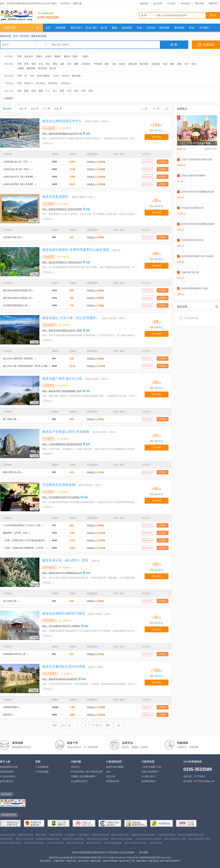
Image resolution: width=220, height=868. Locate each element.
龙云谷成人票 (10, 601)
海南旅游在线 (155, 843)
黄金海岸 (29, 56)
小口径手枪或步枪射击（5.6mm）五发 (22, 525)
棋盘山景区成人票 (12, 472)
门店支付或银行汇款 (151, 767)
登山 (48, 64)
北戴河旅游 (141, 861)
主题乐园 (156, 64)
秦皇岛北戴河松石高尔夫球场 (64, 667)
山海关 (48, 56)
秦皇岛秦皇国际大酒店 (199, 839)
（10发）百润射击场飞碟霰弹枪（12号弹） (24, 548)
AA (26, 76)
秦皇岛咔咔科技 (94, 843)
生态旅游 (86, 64)
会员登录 (65, 3)
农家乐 (122, 64)
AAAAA (65, 76)
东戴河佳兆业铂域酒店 (122, 839)
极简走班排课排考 (75, 843)
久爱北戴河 (70, 835)
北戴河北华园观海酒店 (11, 843)
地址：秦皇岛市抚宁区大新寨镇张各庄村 (62, 573)
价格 (34, 109)
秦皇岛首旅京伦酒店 (34, 843)
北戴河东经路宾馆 (167, 835)
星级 (58, 109)
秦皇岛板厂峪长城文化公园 (62, 379)
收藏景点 (67, 128)
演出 (69, 64)
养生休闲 (42, 68)
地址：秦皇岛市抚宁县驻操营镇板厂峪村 (62, 391)
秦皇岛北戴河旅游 (113, 843)
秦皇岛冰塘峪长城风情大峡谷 (64, 613)
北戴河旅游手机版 (100, 835)
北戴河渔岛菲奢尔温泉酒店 (148, 839)
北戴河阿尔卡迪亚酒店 (73, 839)
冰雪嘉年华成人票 (12, 237)
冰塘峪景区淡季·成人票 (14, 654)
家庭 (26, 91)
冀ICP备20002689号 (170, 861)
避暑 (172, 64)
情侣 (34, 91)
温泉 (62, 64)
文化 (41, 64)
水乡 (186, 64)
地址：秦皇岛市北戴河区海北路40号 (60, 679)
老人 (55, 91)
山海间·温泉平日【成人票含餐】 (19, 177)
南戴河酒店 (96, 861)
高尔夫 (53, 68)
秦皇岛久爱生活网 (24, 839)
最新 (23, 109)
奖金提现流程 (7, 772)
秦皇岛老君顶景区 (55, 197)
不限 (19, 56)
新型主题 (76, 76)
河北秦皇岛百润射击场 (59, 485)
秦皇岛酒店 (84, 861)
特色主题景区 (44, 76)
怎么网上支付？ (149, 776)
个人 (48, 91)
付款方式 (75, 767)
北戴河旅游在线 (8, 835)
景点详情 (157, 137)
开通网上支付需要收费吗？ (84, 776)
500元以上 (66, 83)
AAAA (56, 76)
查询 (108, 772)
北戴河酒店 (59, 861)
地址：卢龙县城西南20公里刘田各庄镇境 (62, 444)
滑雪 (26, 64)
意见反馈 (158, 3)
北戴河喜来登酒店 (55, 843)
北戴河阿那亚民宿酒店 (98, 839)
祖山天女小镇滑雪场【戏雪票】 (18, 359)
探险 (55, 64)
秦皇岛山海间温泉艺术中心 (62, 121)
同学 (84, 91)
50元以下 (29, 83)
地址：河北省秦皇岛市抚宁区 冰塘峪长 (61, 626)
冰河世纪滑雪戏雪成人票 (15, 305)
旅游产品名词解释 (115, 767)
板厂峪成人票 (10, 419)
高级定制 (144, 3)
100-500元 (53, 83)
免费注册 (77, 3)
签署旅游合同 (113, 781)
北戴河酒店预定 (25, 835)
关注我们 (171, 3)
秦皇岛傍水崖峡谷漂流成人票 (17, 290)
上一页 (144, 109)
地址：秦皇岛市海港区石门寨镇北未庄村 (62, 262)
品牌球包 (7, 715)
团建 (41, 91)
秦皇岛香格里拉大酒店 (175, 839)
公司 (69, 91)
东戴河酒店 (71, 861)
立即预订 (163, 162)
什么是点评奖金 (8, 776)
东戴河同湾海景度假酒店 (143, 835)
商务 (62, 91)
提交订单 (111, 776)
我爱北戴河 (41, 835)
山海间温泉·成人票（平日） (16, 162)
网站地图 (143, 852)
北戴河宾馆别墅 (110, 861)
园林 (107, 64)
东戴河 (39, 56)
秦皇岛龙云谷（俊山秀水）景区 (65, 560)
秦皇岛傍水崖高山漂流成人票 (17, 298)
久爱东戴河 (83, 835)
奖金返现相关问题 (9, 767)
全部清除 (217, 307)
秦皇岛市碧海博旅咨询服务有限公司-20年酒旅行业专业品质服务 (103, 852)
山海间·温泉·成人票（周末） (17, 169)
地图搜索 (209, 45)
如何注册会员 (7, 781)
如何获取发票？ (149, 781)
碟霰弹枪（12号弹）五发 (15, 533)
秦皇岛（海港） (71, 56)
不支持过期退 (42, 772)
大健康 (20, 68)
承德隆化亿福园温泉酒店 (48, 839)
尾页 (108, 725)
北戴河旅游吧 (56, 835)
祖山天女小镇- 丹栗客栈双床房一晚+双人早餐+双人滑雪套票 (25, 367)
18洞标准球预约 (11, 707)
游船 (179, 64)
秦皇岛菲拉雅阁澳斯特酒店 (191, 835)
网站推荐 (7, 109)
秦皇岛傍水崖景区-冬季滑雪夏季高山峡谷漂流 (76, 250)
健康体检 (31, 68)
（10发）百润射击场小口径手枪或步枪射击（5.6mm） (24, 541)
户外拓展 (97, 64)
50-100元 (40, 83)
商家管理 (213, 3)
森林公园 (133, 64)
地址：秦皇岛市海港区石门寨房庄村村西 (62, 209)
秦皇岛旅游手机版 (120, 835)
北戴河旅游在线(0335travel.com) (155, 858)
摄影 (76, 64)
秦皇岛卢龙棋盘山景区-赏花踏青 (66, 432)
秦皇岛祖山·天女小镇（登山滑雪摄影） (71, 318)
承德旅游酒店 (7, 839)
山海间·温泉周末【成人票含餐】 (19, 184)
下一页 (156, 109)
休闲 (34, 64)
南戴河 (58, 56)
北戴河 (85, 56)
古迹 (165, 64)
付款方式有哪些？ (150, 772)
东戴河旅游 (153, 861)
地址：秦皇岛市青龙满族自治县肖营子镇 (62, 133)
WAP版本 (185, 3)
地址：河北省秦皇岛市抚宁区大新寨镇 (61, 497)
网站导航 (199, 3)
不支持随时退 (42, 767)
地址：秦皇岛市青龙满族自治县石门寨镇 (62, 330)
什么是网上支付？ (80, 781)
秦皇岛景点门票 (127, 861)
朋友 (76, 91)
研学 (91, 91)
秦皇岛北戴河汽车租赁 (135, 843)
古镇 (114, 64)
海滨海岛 (144, 64)
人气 (46, 109)
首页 (15, 36)
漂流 (194, 64)
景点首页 (24, 36)
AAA (32, 76)
